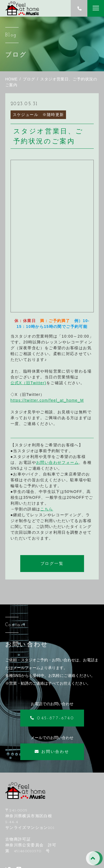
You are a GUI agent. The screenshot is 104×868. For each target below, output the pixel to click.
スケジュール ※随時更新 (38, 115)
